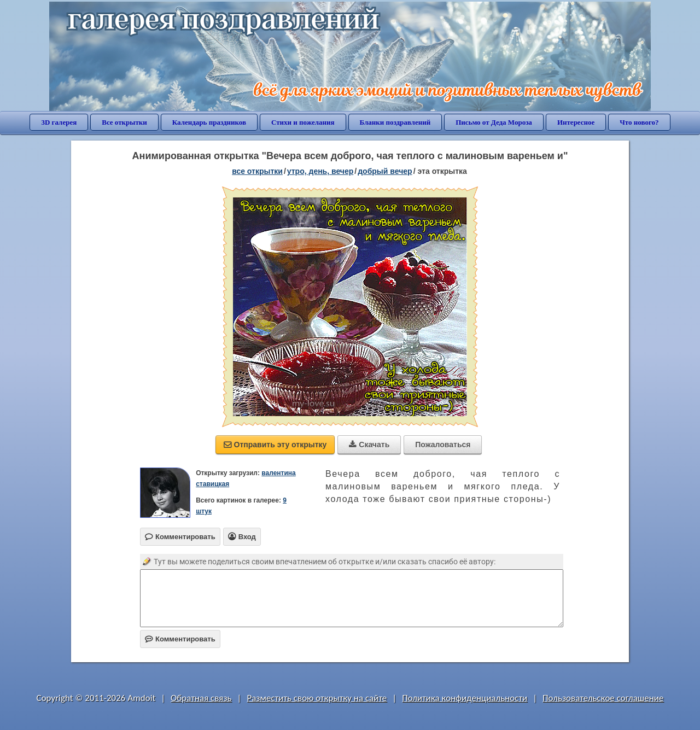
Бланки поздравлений (395, 122)
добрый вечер (385, 171)
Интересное (576, 122)
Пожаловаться (443, 445)
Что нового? (639, 122)
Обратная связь (201, 698)
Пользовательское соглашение (603, 698)
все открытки (257, 171)
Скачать (369, 445)
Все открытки (124, 122)
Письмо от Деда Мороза (494, 122)
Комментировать (180, 639)
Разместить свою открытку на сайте (317, 698)
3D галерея (59, 122)
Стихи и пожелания (303, 122)
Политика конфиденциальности (465, 698)
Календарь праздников (209, 122)
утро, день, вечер (320, 171)
